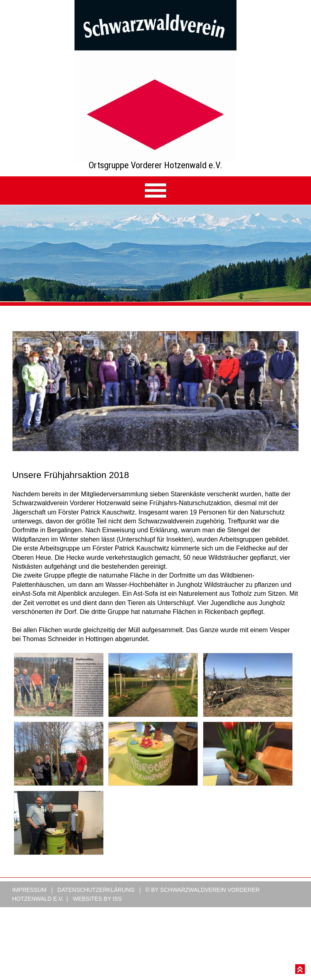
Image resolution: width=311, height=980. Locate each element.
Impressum (29, 900)
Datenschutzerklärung (96, 900)
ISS (117, 908)
